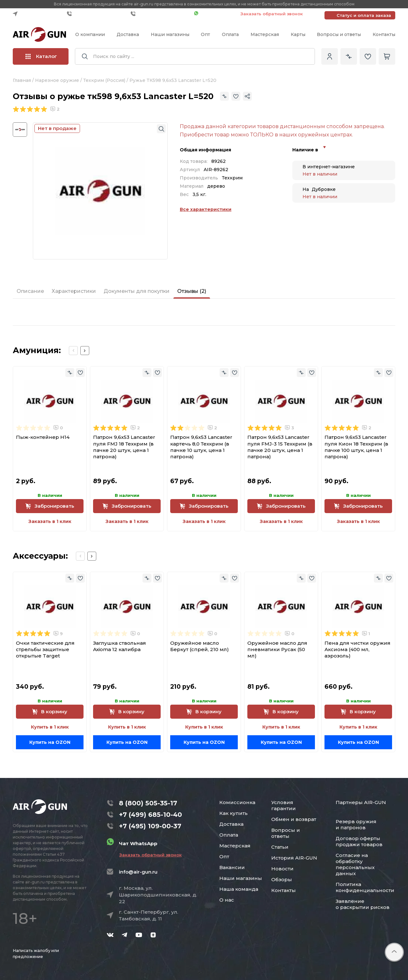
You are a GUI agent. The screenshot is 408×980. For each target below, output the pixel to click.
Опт (205, 34)
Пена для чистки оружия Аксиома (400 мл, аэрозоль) (357, 650)
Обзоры (282, 879)
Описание (30, 291)
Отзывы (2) (192, 291)
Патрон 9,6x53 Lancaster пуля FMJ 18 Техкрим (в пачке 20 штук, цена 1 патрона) (124, 447)
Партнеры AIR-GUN (361, 802)
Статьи (280, 847)
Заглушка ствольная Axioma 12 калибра (120, 646)
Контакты (384, 34)
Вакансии (232, 867)
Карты (298, 34)
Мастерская (265, 34)
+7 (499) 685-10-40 (97, 14)
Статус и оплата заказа (364, 15)
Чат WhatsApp (214, 14)
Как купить (233, 813)
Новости (282, 869)
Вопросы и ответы (339, 34)
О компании (90, 34)
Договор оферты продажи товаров (359, 841)
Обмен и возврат (294, 819)
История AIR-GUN (294, 858)
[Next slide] (85, 351)
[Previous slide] (73, 351)
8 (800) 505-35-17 (148, 803)
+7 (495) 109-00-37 (161, 14)
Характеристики (74, 291)
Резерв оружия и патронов (356, 824)
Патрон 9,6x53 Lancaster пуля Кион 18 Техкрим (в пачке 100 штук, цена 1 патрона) (356, 447)
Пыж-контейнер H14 (43, 437)
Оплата (230, 34)
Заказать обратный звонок (272, 14)
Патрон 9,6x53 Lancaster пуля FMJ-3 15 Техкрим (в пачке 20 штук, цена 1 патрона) (280, 447)
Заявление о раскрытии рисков (363, 904)
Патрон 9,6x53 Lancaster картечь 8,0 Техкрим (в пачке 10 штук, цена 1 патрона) (201, 447)
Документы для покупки (137, 291)
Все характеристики (206, 209)
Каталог (41, 56)
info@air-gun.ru (138, 872)
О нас (227, 900)
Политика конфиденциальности (365, 887)
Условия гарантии (284, 805)
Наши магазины (170, 34)
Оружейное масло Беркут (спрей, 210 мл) (200, 646)
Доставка (128, 34)
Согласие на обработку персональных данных (355, 864)
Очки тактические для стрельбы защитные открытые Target (45, 650)
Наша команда (239, 889)
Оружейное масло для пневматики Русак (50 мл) (277, 650)
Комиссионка (237, 802)
